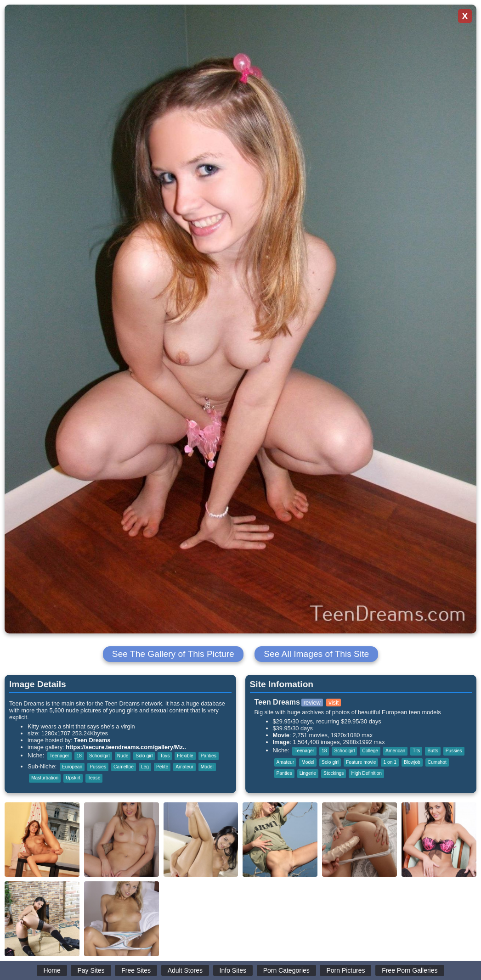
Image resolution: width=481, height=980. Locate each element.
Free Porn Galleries (410, 970)
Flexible (185, 756)
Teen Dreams (92, 740)
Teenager (59, 756)
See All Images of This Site (316, 654)
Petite (162, 767)
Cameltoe (124, 767)
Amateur (184, 767)
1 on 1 (390, 762)
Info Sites (233, 970)
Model (207, 767)
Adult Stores (185, 970)
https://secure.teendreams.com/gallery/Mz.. (126, 747)
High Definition (366, 773)
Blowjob (412, 762)
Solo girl (144, 756)
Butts (433, 751)
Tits (416, 751)
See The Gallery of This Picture (173, 654)
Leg (145, 767)
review (312, 703)
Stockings (334, 773)
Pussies (98, 767)
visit (334, 703)
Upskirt (73, 778)
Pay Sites (91, 970)
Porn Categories (286, 970)
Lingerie (308, 773)
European (72, 767)
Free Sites (136, 970)
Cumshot (437, 762)
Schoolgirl (99, 756)
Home (52, 970)
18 (79, 756)
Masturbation (45, 778)
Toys (165, 756)
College (370, 751)
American (395, 751)
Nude (123, 756)
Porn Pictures (345, 970)
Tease (94, 778)
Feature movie (361, 762)
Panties (209, 756)
